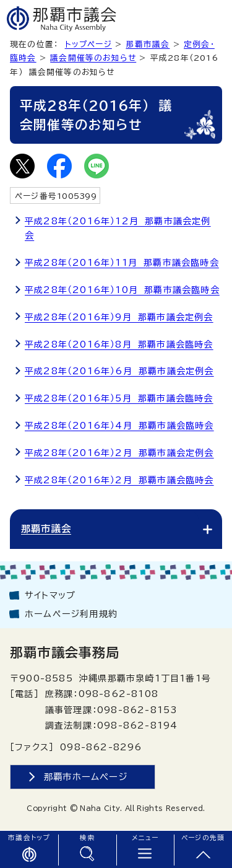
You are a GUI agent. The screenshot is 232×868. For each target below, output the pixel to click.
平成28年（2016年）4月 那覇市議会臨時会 (119, 426)
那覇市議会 (148, 44)
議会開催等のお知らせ (93, 58)
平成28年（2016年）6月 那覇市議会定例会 (119, 371)
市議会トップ (29, 838)
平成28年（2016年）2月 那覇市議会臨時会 (119, 480)
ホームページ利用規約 (71, 614)
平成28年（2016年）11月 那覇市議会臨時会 (122, 263)
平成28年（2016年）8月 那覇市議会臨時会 (119, 344)
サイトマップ (50, 595)
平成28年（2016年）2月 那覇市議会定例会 (119, 453)
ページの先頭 (203, 838)
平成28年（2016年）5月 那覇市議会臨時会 (119, 398)
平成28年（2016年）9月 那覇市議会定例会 (119, 317)
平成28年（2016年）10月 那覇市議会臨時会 (122, 290)
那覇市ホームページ (86, 777)
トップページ (88, 44)
